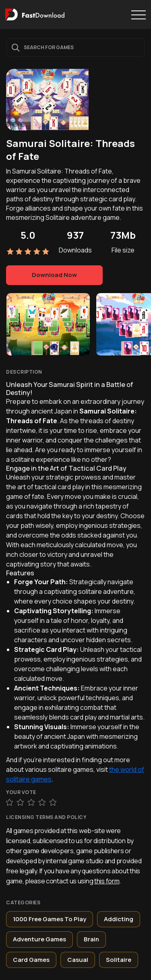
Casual (78, 960)
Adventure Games (39, 939)
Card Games (31, 960)
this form (107, 881)
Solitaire (119, 960)
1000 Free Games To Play (50, 919)
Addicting (119, 919)
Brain (91, 939)
